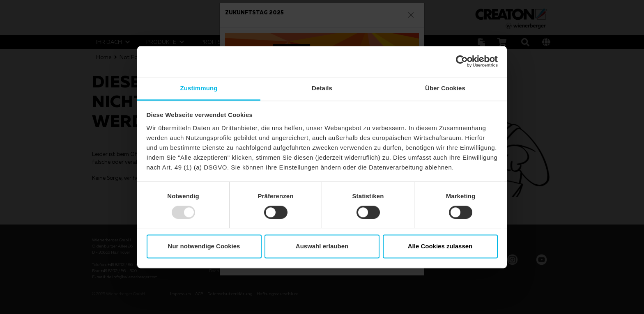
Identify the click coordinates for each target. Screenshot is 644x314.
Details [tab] (322, 88)
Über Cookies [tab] (445, 88)
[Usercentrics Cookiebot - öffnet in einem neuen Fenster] (462, 61)
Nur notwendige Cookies (204, 246)
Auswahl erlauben (322, 246)
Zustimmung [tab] (199, 88)
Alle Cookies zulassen (440, 246)
